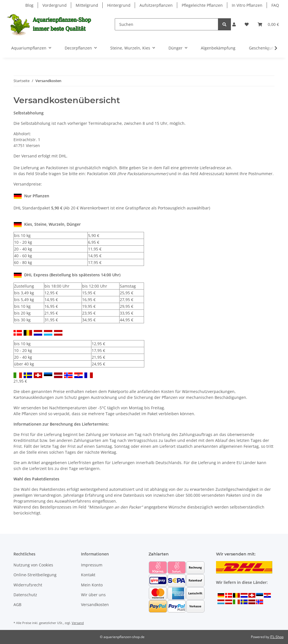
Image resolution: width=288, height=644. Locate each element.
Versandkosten (95, 605)
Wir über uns (93, 595)
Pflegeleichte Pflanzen (202, 5)
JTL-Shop (277, 637)
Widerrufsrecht (28, 585)
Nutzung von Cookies (33, 565)
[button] (234, 24)
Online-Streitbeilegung (35, 575)
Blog (29, 5)
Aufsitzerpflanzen (156, 5)
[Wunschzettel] (247, 24)
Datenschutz (25, 595)
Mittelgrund (87, 5)
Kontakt (88, 575)
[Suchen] (166, 24)
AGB (17, 605)
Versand (78, 623)
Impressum (92, 565)
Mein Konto (92, 585)
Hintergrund (119, 5)
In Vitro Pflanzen (247, 5)
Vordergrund (55, 5)
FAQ (275, 5)
